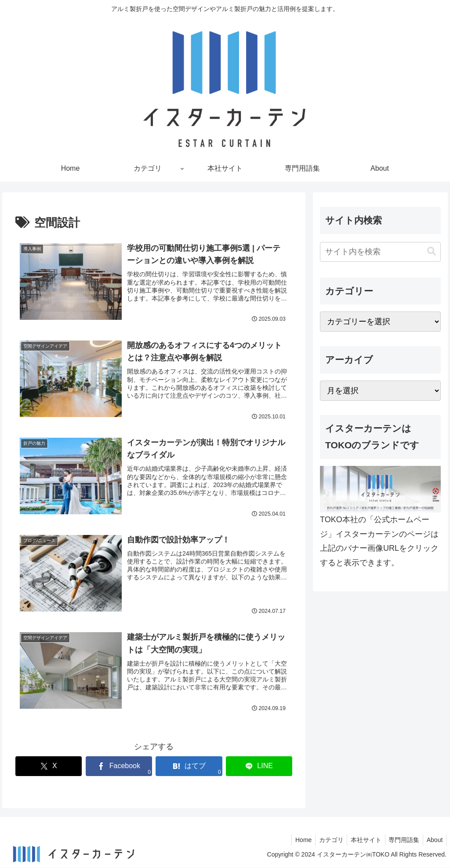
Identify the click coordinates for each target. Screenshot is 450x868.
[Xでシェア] (49, 767)
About (434, 840)
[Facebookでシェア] (119, 767)
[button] (432, 251)
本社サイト (361, 840)
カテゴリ (324, 840)
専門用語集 (401, 840)
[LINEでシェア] (259, 767)
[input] (380, 252)
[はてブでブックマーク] (189, 767)
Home (294, 840)
